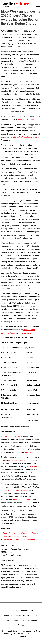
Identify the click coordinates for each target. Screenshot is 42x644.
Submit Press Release (12, 615)
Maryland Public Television (12, 437)
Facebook (17, 500)
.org (32, 120)
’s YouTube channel (25, 137)
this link (21, 120)
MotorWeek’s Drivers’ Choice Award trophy (20, 539)
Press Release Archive (25, 610)
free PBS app (35, 467)
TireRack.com (25, 333)
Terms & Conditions (31, 615)
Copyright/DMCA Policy (14, 620)
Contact (21, 625)
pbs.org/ (16, 460)
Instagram (28, 500)
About (11, 610)
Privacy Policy (32, 620)
